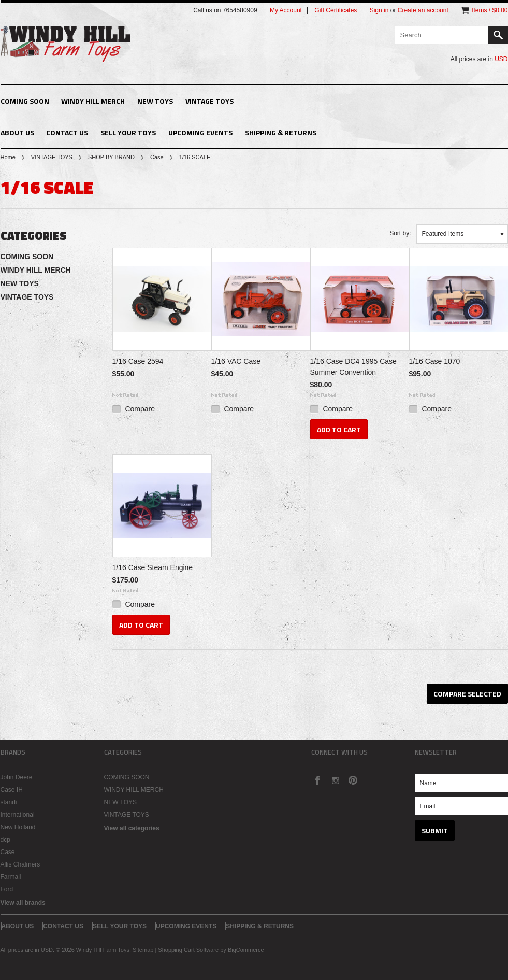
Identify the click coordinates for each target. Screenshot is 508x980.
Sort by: (400, 233)
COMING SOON (25, 101)
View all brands (23, 903)
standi (9, 802)
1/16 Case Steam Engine (153, 567)
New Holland (18, 827)
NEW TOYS (155, 101)
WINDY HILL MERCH (93, 101)
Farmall (11, 877)
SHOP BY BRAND (111, 157)
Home (8, 157)
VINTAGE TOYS (209, 101)
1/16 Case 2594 (138, 361)
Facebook (317, 780)
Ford (7, 889)
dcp (5, 840)
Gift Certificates (336, 10)
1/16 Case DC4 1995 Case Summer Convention (353, 367)
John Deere (17, 777)
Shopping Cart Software (188, 950)
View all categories (132, 828)
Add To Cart (339, 429)
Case (157, 157)
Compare (140, 409)
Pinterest (353, 780)
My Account (286, 10)
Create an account (423, 10)
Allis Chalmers (20, 864)
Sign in (379, 10)
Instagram (335, 780)
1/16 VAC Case (236, 361)
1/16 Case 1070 (435, 361)
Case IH (12, 790)
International (18, 815)
